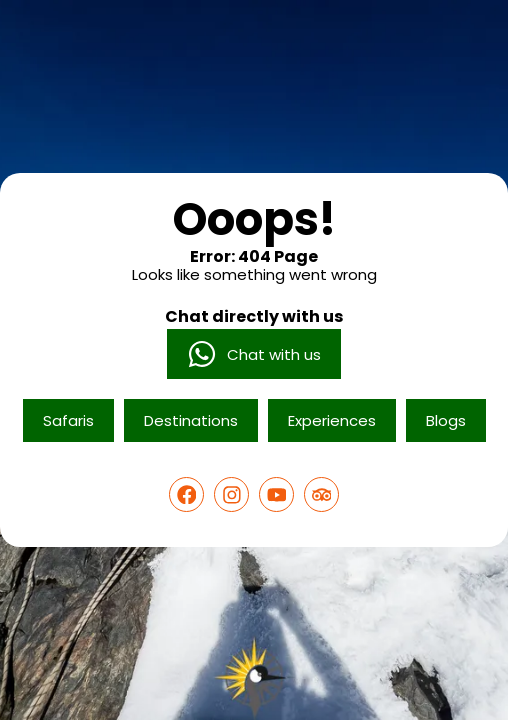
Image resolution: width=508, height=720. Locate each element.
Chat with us (254, 354)
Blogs (446, 420)
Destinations (191, 420)
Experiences (332, 420)
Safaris (68, 420)
